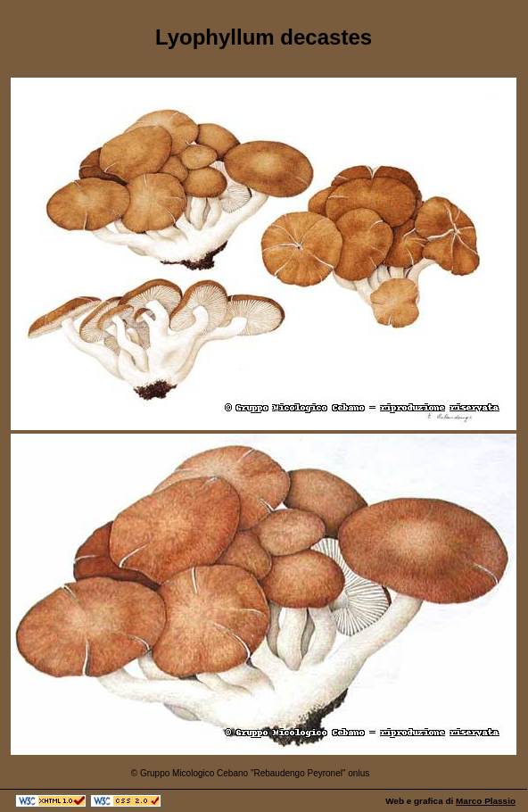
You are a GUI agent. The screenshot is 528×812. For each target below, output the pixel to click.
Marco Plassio (486, 801)
